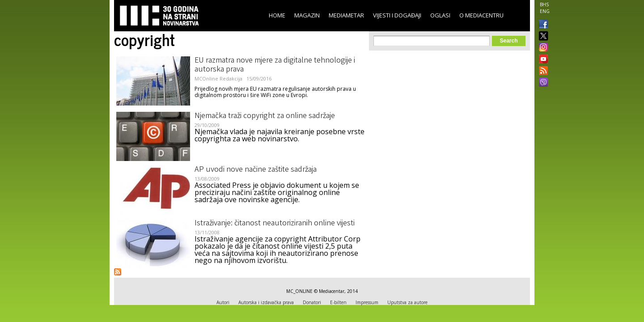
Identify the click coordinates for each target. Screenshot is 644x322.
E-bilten (338, 302)
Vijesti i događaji (397, 15)
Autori (223, 302)
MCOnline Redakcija (218, 78)
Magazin (307, 15)
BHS (544, 4)
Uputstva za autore (407, 302)
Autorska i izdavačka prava (266, 302)
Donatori (312, 302)
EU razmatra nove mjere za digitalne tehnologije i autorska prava (275, 65)
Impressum (367, 302)
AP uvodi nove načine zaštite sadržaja (256, 170)
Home (277, 15)
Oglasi (440, 15)
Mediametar (346, 15)
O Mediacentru (481, 15)
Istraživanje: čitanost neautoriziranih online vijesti (275, 224)
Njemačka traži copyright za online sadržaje (265, 116)
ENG (545, 11)
